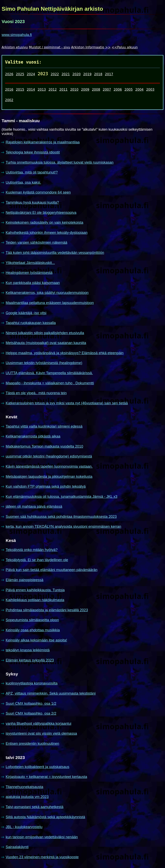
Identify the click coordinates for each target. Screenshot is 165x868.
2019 (87, 74)
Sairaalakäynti (17, 847)
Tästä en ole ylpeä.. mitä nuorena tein (36, 393)
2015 (20, 90)
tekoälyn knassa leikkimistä (28, 650)
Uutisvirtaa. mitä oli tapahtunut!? (32, 172)
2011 (63, 90)
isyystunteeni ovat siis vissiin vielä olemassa (41, 733)
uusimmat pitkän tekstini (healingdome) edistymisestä (49, 456)
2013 (42, 90)
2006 (118, 90)
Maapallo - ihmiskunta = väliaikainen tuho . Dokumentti (50, 383)
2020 (77, 74)
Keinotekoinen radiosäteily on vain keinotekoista (44, 223)
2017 (109, 74)
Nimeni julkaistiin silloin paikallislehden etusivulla (45, 333)
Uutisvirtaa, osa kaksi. (23, 182)
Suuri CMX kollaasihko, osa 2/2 (31, 713)
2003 (150, 90)
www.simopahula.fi (17, 35)
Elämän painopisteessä (24, 580)
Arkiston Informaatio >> (91, 47)
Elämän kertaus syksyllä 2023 (30, 660)
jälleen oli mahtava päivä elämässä (34, 507)
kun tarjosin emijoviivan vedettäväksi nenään (42, 837)
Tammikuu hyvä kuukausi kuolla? (32, 202)
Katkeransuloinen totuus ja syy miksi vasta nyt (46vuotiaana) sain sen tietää (67, 403)
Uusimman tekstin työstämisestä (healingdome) (44, 363)
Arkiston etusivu (15, 47)
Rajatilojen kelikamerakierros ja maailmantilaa (43, 142)
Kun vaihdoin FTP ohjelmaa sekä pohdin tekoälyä (46, 486)
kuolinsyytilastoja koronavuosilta (32, 683)
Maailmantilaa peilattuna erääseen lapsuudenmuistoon (50, 303)
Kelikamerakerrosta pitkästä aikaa (33, 436)
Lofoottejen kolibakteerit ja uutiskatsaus (37, 767)
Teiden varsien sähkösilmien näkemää (36, 243)
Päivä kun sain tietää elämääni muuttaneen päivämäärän (52, 570)
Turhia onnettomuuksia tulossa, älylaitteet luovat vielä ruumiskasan (60, 162)
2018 (98, 74)
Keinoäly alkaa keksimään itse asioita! (36, 640)
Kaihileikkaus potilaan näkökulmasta (35, 600)
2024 (31, 74)
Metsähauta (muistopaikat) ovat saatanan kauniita (46, 343)
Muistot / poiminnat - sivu (50, 47)
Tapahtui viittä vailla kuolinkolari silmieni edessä (44, 426)
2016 (9, 90)
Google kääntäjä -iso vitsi (26, 313)
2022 (55, 74)
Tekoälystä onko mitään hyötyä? (32, 550)
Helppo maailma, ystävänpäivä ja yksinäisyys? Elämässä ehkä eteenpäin (65, 353)
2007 (107, 90)
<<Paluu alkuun (125, 47)
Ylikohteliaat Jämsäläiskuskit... (30, 263)
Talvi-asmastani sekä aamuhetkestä (35, 807)
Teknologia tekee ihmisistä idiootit (33, 152)
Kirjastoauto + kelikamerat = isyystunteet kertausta (46, 777)
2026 (9, 74)
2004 (139, 90)
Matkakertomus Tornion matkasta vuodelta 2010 (44, 446)
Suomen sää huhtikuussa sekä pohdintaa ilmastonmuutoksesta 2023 (61, 517)
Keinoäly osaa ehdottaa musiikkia (33, 630)
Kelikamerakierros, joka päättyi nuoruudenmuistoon (47, 293)
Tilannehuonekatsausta (24, 787)
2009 (85, 90)
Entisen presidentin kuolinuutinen (32, 744)
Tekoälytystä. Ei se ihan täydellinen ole (37, 560)
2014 (31, 90)
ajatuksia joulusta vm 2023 (27, 797)
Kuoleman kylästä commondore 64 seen (38, 192)
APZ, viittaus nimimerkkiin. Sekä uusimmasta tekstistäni (51, 693)
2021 (66, 74)
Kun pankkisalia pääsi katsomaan (33, 283)
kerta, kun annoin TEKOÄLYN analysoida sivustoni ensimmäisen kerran (63, 527)
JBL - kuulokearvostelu (24, 827)
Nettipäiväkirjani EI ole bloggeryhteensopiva (41, 213)
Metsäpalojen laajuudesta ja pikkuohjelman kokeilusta (49, 477)
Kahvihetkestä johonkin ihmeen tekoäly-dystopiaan (47, 233)
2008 (96, 90)
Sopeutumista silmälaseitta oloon (32, 620)
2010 (74, 90)
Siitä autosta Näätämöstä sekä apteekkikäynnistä (45, 817)
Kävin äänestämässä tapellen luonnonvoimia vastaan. (49, 466)
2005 (129, 90)
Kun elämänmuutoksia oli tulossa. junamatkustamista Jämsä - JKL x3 (62, 497)
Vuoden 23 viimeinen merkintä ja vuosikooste (42, 857)
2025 (20, 74)
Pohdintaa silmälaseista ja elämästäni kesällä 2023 (47, 610)
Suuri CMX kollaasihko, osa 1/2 (31, 704)
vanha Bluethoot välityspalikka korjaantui (38, 724)
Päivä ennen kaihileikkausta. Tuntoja (35, 590)
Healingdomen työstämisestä (29, 273)
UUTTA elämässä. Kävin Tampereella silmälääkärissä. (49, 373)
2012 (53, 90)
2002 (9, 100)
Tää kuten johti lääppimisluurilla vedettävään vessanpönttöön (55, 253)
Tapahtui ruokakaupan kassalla (31, 323)
